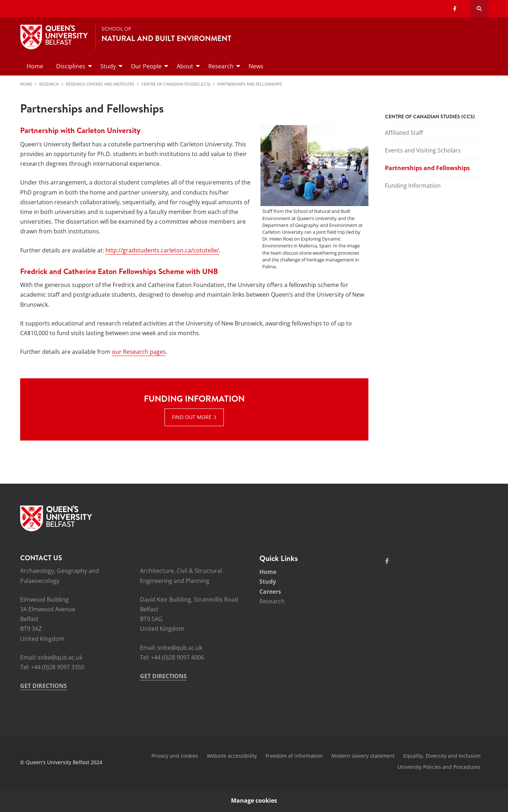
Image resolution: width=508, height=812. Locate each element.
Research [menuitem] (221, 66)
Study (268, 581)
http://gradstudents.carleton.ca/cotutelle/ (162, 250)
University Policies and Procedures (439, 767)
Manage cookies (254, 800)
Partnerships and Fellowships (250, 84)
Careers (270, 592)
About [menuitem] (185, 66)
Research (49, 84)
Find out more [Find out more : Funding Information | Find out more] (192, 417)
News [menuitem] (256, 66)
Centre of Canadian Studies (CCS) (176, 84)
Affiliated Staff (404, 133)
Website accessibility (232, 756)
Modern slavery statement (363, 756)
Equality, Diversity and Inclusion (442, 756)
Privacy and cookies (175, 756)
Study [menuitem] (108, 66)
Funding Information (413, 186)
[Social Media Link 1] (387, 561)
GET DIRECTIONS (44, 686)
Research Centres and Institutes (100, 84)
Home (26, 84)
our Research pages (139, 352)
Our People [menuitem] (146, 66)
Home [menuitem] (35, 66)
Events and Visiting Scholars (423, 150)
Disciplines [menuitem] (71, 66)
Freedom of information (294, 756)
